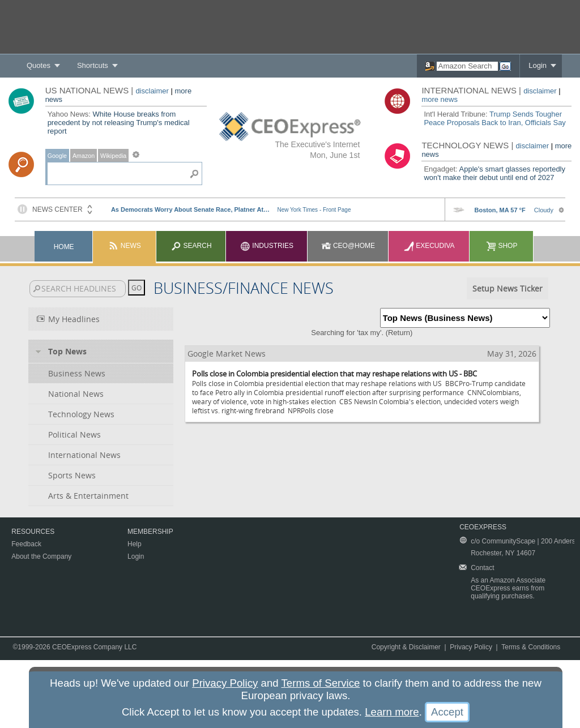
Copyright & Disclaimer (406, 647)
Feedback (26, 544)
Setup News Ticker (507, 288)
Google (57, 156)
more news (440, 99)
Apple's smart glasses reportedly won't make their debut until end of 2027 (494, 173)
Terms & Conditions (531, 647)
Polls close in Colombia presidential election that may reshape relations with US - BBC (334, 374)
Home (64, 247)
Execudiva (429, 246)
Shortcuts (93, 65)
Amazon (84, 156)
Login (538, 65)
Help (135, 544)
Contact (482, 568)
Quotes (39, 65)
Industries (267, 246)
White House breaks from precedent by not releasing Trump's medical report (119, 123)
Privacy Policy (471, 647)
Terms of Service (321, 683)
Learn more (392, 712)
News (124, 246)
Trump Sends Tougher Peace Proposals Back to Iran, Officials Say (495, 118)
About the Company (41, 556)
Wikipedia (113, 156)
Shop (502, 246)
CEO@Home (348, 246)
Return (399, 333)
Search (191, 246)
